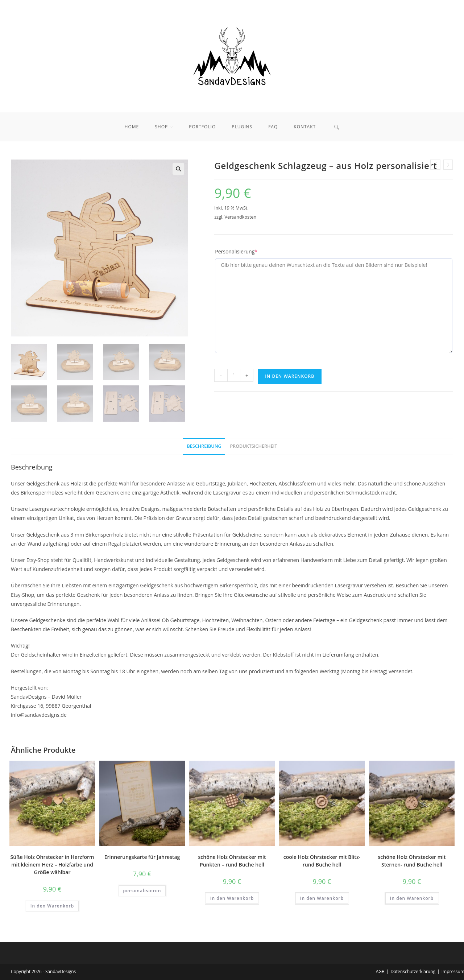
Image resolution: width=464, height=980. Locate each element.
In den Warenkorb (290, 376)
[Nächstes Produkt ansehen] (448, 165)
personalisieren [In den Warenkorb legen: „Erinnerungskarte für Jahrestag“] (142, 891)
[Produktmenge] (234, 375)
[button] (178, 169)
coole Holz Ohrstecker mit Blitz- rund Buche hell (322, 861)
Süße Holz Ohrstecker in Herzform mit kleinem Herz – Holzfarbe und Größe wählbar (52, 865)
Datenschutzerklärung (413, 971)
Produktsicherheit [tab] (253, 446)
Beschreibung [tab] (204, 446)
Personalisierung (236, 251)
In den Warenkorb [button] (52, 906)
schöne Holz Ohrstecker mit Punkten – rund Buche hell (232, 861)
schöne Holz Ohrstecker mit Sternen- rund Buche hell (412, 861)
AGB (380, 971)
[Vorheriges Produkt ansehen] (435, 165)
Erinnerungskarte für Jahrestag (142, 857)
